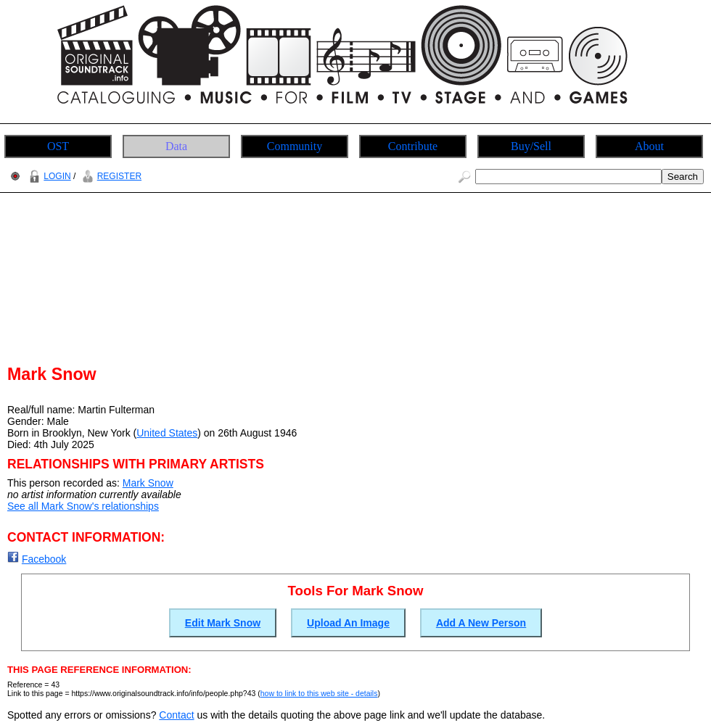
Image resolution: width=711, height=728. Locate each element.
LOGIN (48, 176)
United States (167, 433)
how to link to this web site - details (319, 693)
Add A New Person (481, 623)
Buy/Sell (531, 146)
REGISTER (110, 176)
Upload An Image (348, 623)
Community (295, 146)
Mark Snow (148, 483)
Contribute (413, 146)
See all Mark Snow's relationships (83, 506)
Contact (176, 715)
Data (176, 146)
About (649, 146)
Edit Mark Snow (223, 623)
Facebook (44, 559)
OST (58, 146)
